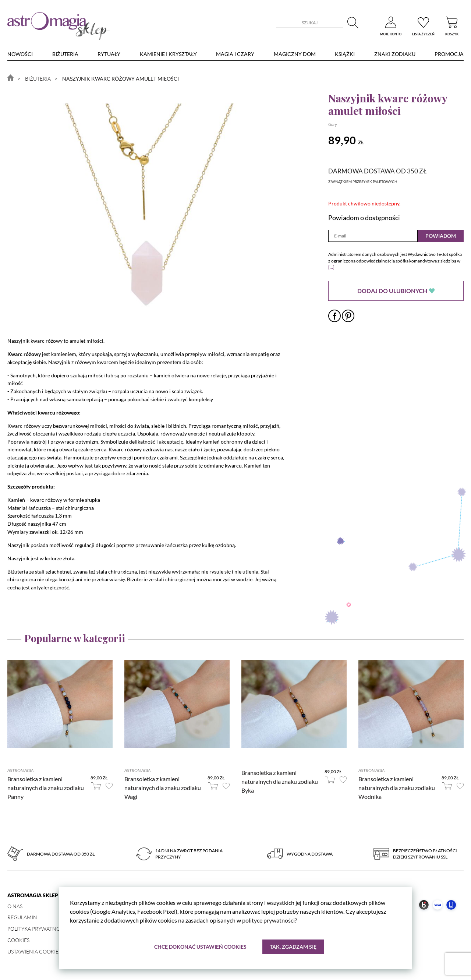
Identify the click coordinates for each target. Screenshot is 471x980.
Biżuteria (65, 54)
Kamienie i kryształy (168, 54)
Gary (333, 124)
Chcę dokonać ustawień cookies (200, 947)
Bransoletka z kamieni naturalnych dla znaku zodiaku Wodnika (397, 788)
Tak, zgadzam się (293, 947)
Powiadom (441, 236)
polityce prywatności (268, 920)
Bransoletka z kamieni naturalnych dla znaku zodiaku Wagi (163, 788)
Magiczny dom (295, 54)
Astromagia (20, 770)
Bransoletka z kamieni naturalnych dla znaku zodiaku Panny (46, 788)
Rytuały (109, 54)
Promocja (449, 54)
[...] (331, 267)
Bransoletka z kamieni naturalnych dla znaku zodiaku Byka (280, 781)
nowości (20, 54)
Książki (345, 54)
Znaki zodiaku (395, 54)
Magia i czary (235, 54)
